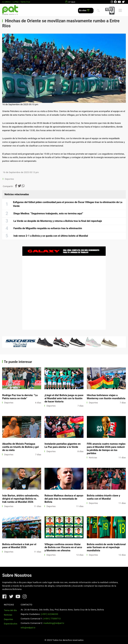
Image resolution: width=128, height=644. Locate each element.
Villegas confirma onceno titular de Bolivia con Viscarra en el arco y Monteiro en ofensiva (63, 547)
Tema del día (10, 610)
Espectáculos (11, 624)
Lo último (6, 2)
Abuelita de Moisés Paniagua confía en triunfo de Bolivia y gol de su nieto (20, 447)
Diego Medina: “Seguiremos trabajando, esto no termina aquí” (48, 214)
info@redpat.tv (28, 628)
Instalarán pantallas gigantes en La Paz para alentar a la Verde (63, 445)
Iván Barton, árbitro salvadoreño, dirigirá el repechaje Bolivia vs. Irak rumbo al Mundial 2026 (21, 499)
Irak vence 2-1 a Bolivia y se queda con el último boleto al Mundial (51, 236)
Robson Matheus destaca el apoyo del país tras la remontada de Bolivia (64, 499)
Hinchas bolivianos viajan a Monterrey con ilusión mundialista (106, 397)
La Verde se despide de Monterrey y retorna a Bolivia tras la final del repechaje (58, 221)
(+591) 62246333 (49, 614)
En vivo (84, 10)
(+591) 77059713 (52, 619)
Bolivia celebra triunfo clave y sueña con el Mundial (103, 497)
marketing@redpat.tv (54, 623)
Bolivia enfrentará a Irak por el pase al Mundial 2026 (19, 546)
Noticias (93, 458)
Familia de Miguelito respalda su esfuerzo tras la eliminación (48, 228)
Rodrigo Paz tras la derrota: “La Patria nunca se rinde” (20, 397)
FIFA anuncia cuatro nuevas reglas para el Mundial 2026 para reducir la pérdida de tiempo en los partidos (106, 449)
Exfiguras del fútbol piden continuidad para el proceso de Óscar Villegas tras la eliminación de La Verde (68, 204)
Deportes (9, 179)
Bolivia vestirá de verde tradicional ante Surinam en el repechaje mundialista (106, 547)
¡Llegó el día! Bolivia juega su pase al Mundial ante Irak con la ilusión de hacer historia (64, 398)
